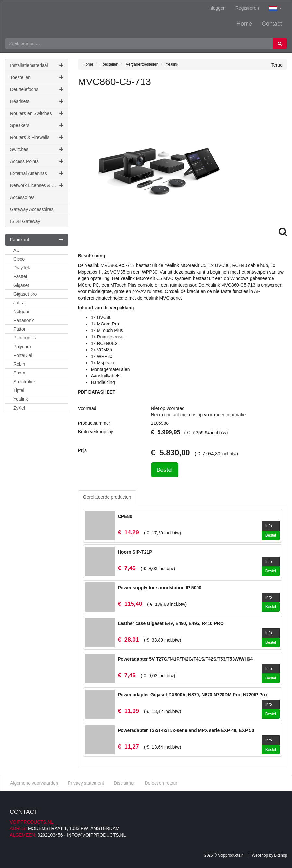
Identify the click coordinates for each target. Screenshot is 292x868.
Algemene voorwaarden (34, 783)
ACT (18, 250)
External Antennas (37, 173)
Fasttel (20, 276)
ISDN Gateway (25, 221)
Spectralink (25, 382)
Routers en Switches (37, 113)
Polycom (22, 347)
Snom (19, 373)
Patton (20, 329)
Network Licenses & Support (39, 185)
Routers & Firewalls (37, 137)
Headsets (37, 101)
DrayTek (22, 268)
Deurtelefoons (37, 89)
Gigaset (21, 285)
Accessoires (22, 197)
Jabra (19, 303)
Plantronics (25, 338)
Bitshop (281, 855)
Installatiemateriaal (37, 65)
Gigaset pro (25, 294)
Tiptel (19, 390)
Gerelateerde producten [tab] (107, 497)
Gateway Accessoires (32, 209)
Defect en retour (161, 783)
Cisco (19, 259)
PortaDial (23, 355)
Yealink (21, 399)
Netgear (21, 312)
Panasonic (24, 320)
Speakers (37, 125)
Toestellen (37, 77)
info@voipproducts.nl (96, 835)
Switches (37, 149)
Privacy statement (86, 783)
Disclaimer (124, 783)
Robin (19, 364)
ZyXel (19, 408)
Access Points (37, 161)
